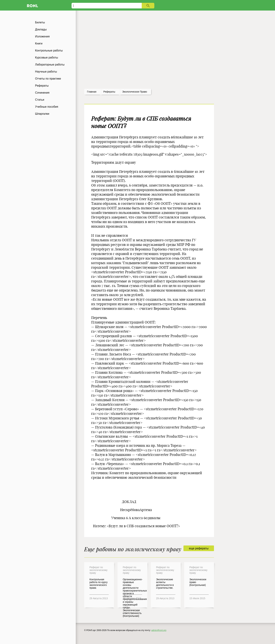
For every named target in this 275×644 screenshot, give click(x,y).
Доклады (41, 29)
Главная (92, 92)
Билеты (40, 22)
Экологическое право (135, 92)
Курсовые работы (47, 58)
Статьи (40, 100)
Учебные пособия (47, 107)
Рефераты (42, 86)
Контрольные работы (49, 50)
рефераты (109, 92)
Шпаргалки (42, 114)
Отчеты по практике (48, 79)
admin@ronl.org (159, 630)
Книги (39, 43)
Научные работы (46, 72)
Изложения (42, 36)
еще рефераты (199, 548)
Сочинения (42, 93)
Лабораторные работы (50, 65)
